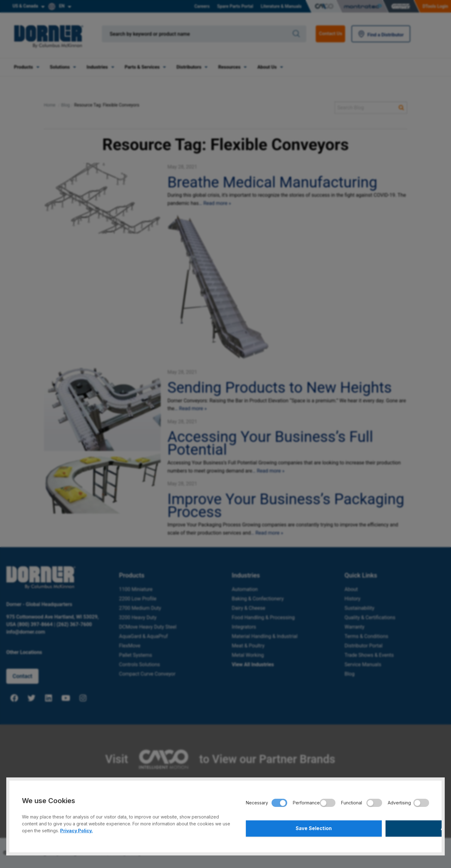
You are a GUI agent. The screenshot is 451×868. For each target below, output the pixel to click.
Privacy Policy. (76, 829)
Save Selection (291, 828)
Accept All (384, 828)
